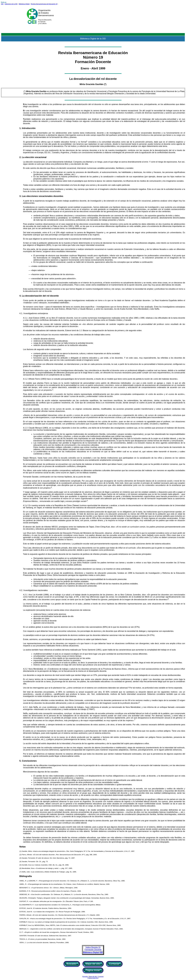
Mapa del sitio (93, 976)
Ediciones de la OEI (11, 4)
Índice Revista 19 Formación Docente (93, 948)
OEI (2, 4)
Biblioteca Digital (24, 4)
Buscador (85, 976)
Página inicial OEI (93, 978)
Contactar (101, 976)
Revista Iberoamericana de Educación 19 (44, 4)
